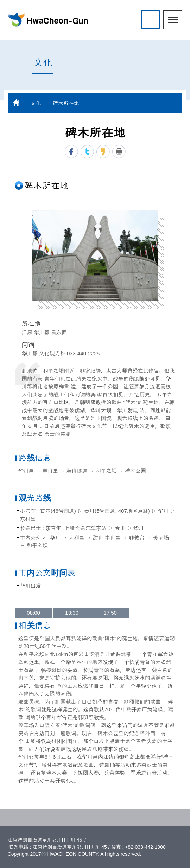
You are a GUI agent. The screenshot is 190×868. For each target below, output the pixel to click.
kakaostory (103, 152)
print (119, 152)
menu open (173, 20)
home (17, 103)
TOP (95, 818)
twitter (87, 152)
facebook (71, 152)
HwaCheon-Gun (48, 20)
